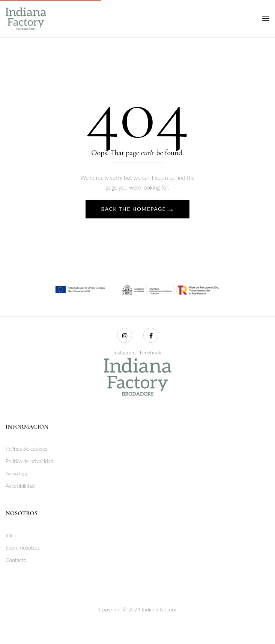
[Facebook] (151, 335)
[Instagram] (125, 335)
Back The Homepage (135, 209)
